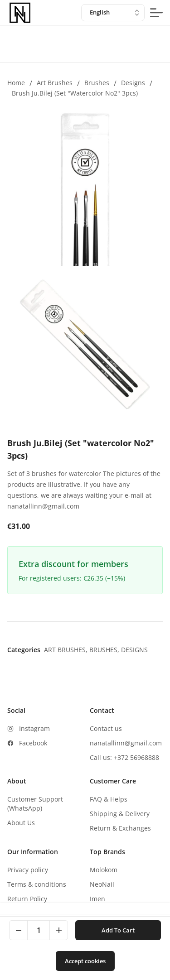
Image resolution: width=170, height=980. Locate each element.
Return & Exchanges (120, 828)
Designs (133, 83)
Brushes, (105, 650)
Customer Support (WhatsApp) (35, 804)
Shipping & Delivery (120, 814)
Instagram (34, 728)
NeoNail (102, 884)
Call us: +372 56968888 (124, 757)
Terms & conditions (37, 884)
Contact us (106, 728)
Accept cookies (85, 961)
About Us (21, 823)
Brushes (97, 83)
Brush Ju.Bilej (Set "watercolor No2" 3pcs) (75, 93)
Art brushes (55, 83)
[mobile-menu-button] (156, 13)
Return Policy (27, 899)
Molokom (104, 870)
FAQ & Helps (109, 799)
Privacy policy (28, 870)
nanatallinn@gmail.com (126, 743)
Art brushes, (67, 650)
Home (16, 83)
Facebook (33, 743)
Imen (97, 899)
